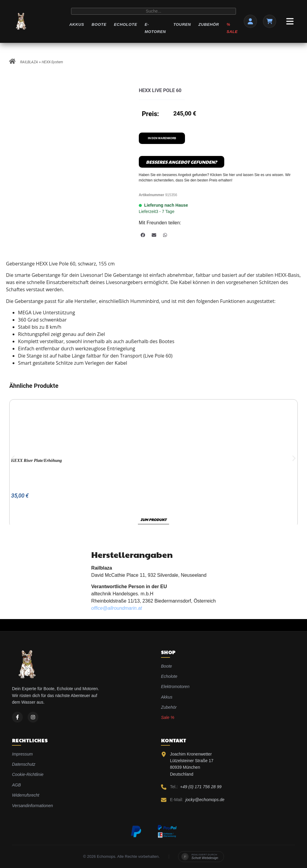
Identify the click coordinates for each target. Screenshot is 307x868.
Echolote (125, 24)
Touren (182, 24)
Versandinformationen (32, 806)
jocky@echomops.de (205, 800)
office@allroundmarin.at (116, 608)
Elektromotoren (175, 687)
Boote (99, 24)
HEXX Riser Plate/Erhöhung (37, 461)
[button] (143, 235)
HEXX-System (52, 62)
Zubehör (209, 24)
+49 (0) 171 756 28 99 (201, 787)
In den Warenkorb (162, 138)
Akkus (77, 24)
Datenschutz (24, 764)
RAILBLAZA (29, 62)
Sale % (168, 717)
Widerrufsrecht (26, 795)
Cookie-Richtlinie (28, 774)
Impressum (22, 754)
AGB (16, 785)
